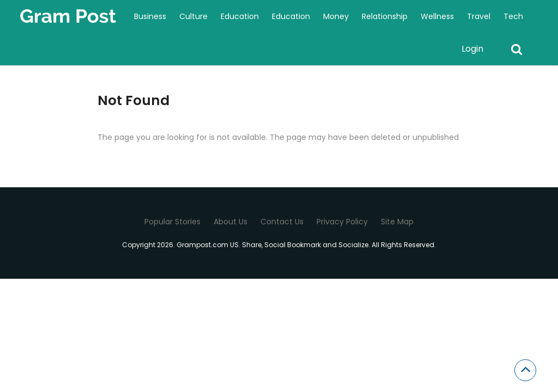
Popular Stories (172, 222)
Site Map (397, 222)
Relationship (385, 16)
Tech (513, 16)
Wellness (437, 16)
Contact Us (282, 222)
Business (150, 16)
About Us (231, 222)
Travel (479, 16)
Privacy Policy (342, 222)
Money (336, 16)
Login (472, 49)
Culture (193, 16)
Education (240, 16)
